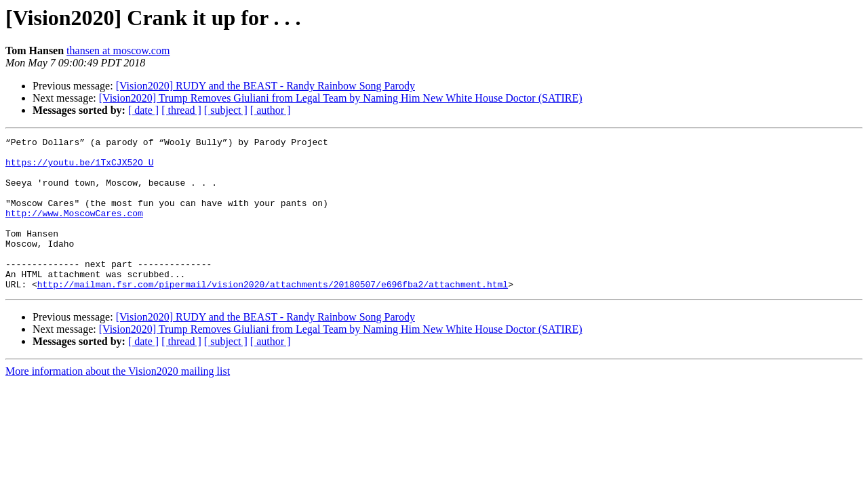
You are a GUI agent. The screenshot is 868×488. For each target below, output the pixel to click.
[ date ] (143, 110)
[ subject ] (226, 110)
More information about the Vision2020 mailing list (118, 402)
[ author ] (271, 110)
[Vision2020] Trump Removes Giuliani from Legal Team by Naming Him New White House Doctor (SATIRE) (341, 98)
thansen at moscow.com (118, 50)
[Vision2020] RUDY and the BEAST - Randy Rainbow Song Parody (265, 86)
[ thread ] (181, 110)
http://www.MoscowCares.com (74, 229)
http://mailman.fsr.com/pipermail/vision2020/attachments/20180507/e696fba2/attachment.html (273, 314)
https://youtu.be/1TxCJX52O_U (79, 168)
